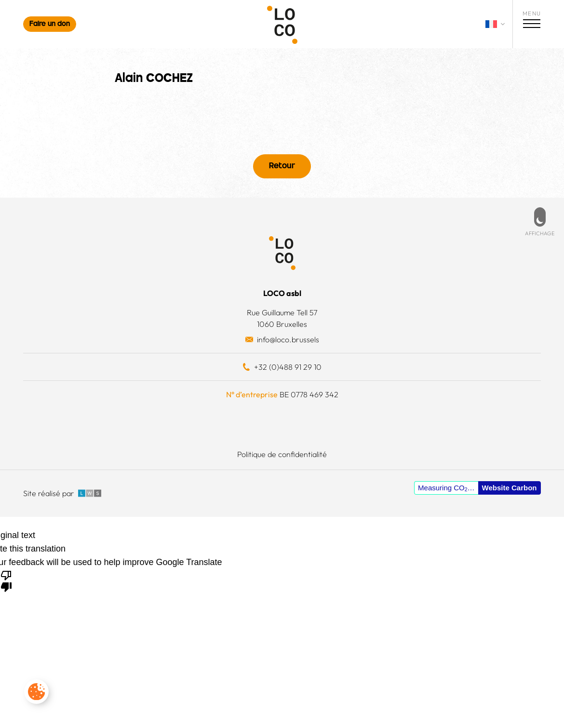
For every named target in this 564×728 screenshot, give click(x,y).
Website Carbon (510, 488)
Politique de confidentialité (282, 454)
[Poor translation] (6, 580)
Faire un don (50, 24)
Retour (282, 166)
